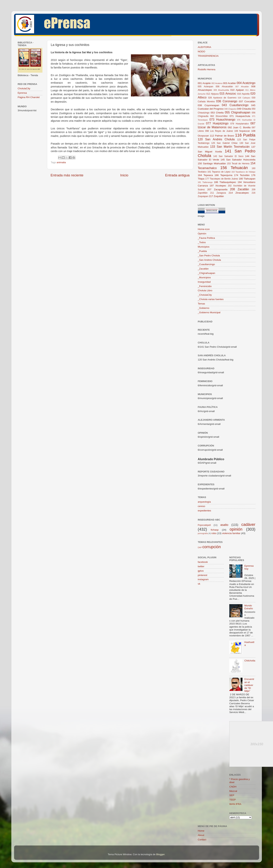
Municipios (204, 247)
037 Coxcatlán (247, 101)
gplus (201, 571)
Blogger (160, 854)
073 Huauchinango (222, 119)
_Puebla (202, 251)
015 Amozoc (228, 93)
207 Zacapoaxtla (217, 189)
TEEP (232, 800)
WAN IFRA (235, 804)
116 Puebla (245, 135)
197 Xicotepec (218, 186)
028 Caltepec (244, 98)
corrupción (212, 547)
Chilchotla (250, 661)
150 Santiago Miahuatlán (212, 163)
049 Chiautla (244, 109)
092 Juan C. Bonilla (239, 127)
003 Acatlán (230, 83)
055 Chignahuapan (238, 112)
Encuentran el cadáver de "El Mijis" (249, 685)
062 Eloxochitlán (219, 116)
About (201, 835)
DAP (200, 547)
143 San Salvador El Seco (228, 156)
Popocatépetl (204, 525)
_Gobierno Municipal (209, 312)
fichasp (215, 530)
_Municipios (204, 277)
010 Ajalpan (237, 90)
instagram (203, 579)
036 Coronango (227, 101)
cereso (202, 506)
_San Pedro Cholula (209, 256)
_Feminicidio (205, 286)
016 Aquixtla (243, 94)
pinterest (203, 575)
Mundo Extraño (249, 607)
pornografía (203, 533)
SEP (232, 795)
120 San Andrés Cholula (216, 139)
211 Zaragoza (218, 193)
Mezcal (233, 791)
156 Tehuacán (234, 168)
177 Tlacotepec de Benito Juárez (222, 179)
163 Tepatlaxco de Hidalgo (243, 172)
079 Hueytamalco (240, 124)
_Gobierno (204, 308)
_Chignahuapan (207, 273)
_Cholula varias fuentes (211, 299)
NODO (202, 52)
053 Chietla (217, 113)
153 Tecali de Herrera (238, 164)
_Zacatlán (203, 269)
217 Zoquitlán (216, 196)
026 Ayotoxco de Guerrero (222, 98)
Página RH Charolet (29, 97)
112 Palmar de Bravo (222, 136)
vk (199, 584)
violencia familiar (231, 533)
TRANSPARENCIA (208, 56)
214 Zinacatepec (239, 193)
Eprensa (22, 93)
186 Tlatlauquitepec (225, 182)
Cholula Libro (205, 290)
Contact (202, 840)
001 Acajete (204, 83)
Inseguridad (204, 282)
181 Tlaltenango (205, 182)
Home (201, 831)
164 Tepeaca (205, 175)
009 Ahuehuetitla (221, 90)
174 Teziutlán (242, 175)
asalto (224, 525)
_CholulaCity (205, 295)
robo (214, 533)
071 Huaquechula (240, 116)
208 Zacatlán (240, 189)
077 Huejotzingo (217, 123)
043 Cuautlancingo (235, 105)
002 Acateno (217, 83)
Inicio (124, 175)
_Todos (202, 242)
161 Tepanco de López (219, 172)
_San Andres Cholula (209, 260)
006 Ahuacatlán (224, 87)
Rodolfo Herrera (207, 69)
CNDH (233, 787)
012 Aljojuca (213, 94)
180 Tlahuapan (247, 179)
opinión (236, 529)
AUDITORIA (205, 47)
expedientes (205, 511)
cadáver (248, 524)
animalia (61, 162)
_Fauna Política (206, 238)
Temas (202, 304)
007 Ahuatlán (242, 87)
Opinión (202, 234)
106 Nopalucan (242, 131)
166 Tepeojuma (223, 175)
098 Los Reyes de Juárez (219, 131)
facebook (203, 562)
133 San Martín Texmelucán (230, 147)
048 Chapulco (230, 109)
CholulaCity (24, 88)
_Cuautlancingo (206, 264)
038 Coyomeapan (209, 105)
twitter (201, 566)
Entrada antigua (177, 175)
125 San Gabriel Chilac (224, 143)
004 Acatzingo (246, 83)
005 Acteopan (206, 87)
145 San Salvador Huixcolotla (238, 160)
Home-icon (204, 229)
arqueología (204, 502)
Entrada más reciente (67, 175)
